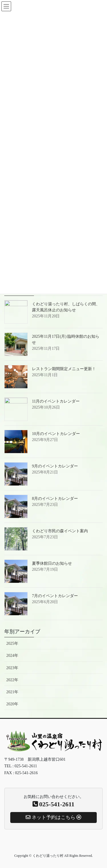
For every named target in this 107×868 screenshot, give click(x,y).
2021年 (12, 692)
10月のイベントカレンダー (56, 434)
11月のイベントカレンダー (56, 401)
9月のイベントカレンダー (55, 466)
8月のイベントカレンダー (55, 499)
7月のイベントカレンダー (55, 596)
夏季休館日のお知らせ (52, 563)
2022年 (12, 680)
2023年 (12, 668)
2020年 (12, 704)
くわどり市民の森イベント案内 (60, 531)
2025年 (12, 643)
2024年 (12, 656)
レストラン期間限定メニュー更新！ (64, 369)
